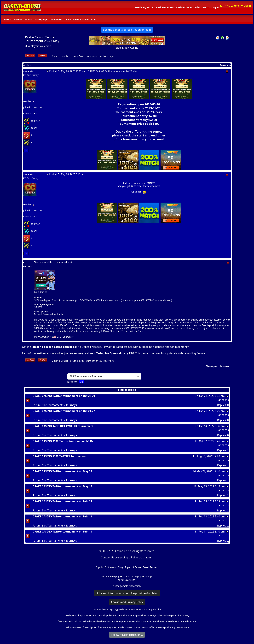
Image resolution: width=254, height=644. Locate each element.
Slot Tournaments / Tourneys (97, 56)
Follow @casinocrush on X (127, 635)
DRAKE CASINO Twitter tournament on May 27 (62, 471)
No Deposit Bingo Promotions (173, 627)
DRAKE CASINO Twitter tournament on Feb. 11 (62, 532)
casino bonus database (94, 621)
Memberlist (57, 20)
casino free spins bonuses (122, 621)
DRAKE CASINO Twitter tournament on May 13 (62, 486)
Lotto (206, 7)
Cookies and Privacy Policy (127, 602)
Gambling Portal (144, 7)
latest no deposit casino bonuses (53, 347)
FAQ (68, 20)
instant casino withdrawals (152, 621)
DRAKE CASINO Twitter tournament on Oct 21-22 (64, 411)
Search (29, 20)
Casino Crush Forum (64, 56)
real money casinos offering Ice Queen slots (97, 353)
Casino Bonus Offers (145, 627)
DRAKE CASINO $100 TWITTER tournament (60, 456)
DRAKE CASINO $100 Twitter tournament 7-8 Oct (64, 441)
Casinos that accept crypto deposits (111, 609)
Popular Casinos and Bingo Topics (113, 567)
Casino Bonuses (165, 7)
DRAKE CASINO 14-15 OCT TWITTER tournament (63, 426)
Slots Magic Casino (127, 48)
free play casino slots (69, 621)
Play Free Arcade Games (119, 627)
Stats (94, 20)
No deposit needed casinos (182, 621)
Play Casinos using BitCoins (147, 609)
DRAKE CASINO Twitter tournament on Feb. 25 (62, 501)
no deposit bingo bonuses (79, 615)
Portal (8, 20)
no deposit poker (104, 615)
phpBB (119, 577)
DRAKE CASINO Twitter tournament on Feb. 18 (62, 516)
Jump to (72, 382)
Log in (215, 7)
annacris (28, 71)
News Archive (81, 20)
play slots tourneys (146, 615)
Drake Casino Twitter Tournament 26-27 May (42, 39)
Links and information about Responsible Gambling (127, 593)
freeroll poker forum (94, 627)
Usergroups (42, 20)
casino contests (73, 627)
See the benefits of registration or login (127, 30)
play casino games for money (173, 615)
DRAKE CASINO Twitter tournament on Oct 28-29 (64, 396)
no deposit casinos (124, 615)
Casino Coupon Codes (188, 7)
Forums (18, 20)
